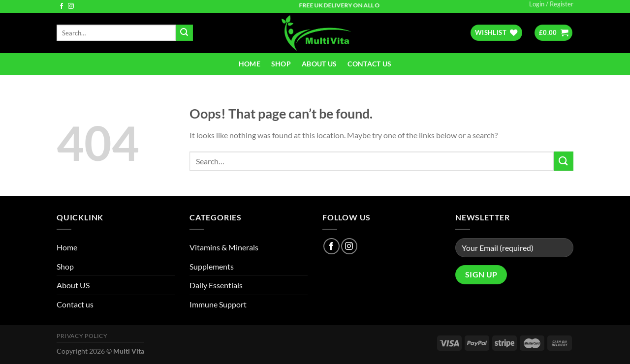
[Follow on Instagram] (71, 6)
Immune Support (218, 304)
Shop (281, 64)
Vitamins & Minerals (224, 247)
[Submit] (184, 33)
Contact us (369, 64)
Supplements (212, 266)
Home (250, 64)
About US (319, 64)
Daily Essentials (216, 285)
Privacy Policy (82, 336)
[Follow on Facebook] (62, 6)
